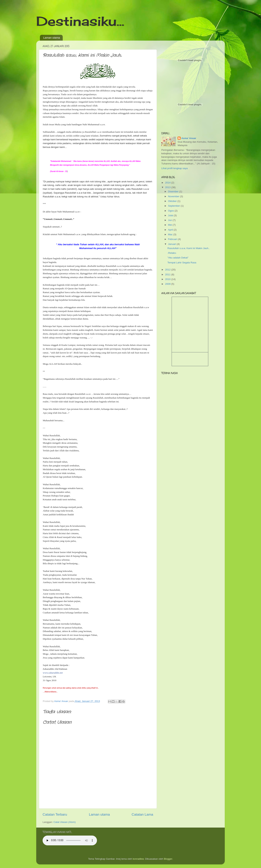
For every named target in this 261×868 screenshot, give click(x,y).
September (174, 206)
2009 (168, 284)
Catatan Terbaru (55, 814)
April (171, 230)
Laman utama (52, 38)
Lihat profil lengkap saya (175, 168)
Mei (170, 225)
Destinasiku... (80, 21)
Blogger (168, 859)
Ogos (171, 211)
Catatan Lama (142, 814)
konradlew (138, 859)
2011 (168, 275)
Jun (170, 220)
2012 (168, 270)
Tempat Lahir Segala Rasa (182, 263)
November (174, 196)
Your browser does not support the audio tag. (70, 840)
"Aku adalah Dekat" (178, 258)
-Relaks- (172, 253)
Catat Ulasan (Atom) (65, 822)
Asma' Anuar (189, 138)
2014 (168, 183)
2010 (168, 279)
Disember (174, 191)
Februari (173, 239)
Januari (172, 244)
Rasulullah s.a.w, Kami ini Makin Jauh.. (189, 248)
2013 (168, 187)
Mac (171, 234)
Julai (171, 215)
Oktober (173, 201)
